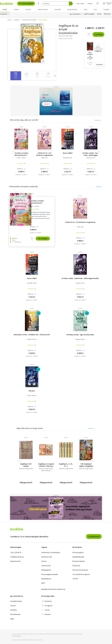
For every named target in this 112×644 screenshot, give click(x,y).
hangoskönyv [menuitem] (43, 10)
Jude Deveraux (46, 471)
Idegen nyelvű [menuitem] (72, 10)
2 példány (98, 34)
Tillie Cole (44, 158)
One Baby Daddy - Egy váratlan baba (80, 335)
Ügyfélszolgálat (89, 14)
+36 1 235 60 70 (16, 552)
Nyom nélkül (68, 153)
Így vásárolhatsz (75, 14)
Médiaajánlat (46, 570)
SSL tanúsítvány (17, 636)
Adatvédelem (46, 579)
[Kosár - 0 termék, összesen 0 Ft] (107, 3)
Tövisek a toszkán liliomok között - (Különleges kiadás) (21, 154)
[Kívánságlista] (97, 3)
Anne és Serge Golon (26, 469)
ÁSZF (43, 583)
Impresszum (46, 566)
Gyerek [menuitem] (16, 10)
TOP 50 (75, 579)
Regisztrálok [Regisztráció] (80, 4)
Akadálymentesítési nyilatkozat (53, 589)
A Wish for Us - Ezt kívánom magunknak (44, 154)
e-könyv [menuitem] (28, 10)
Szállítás (14, 610)
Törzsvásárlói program (81, 574)
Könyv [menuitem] (5, 10)
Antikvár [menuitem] (58, 10)
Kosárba (99, 64)
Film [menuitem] (95, 10)
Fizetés (13, 606)
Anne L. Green (21, 158)
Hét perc (32, 391)
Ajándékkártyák (78, 557)
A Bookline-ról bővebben (51, 552)
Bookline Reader (79, 561)
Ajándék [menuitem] (106, 10)
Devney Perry (91, 158)
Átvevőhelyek (15, 614)
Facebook (46, 601)
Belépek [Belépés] (90, 4)
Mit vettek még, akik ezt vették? (24, 120)
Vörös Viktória (32, 395)
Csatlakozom (94, 536)
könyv (21, 127)
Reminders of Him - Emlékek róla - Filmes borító (32, 335)
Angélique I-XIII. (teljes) (26, 465)
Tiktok (45, 610)
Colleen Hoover (32, 339)
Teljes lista (98, 120)
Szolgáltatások (16, 601)
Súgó (12, 619)
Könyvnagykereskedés (50, 574)
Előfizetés (107, 14)
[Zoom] (43, 61)
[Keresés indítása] (71, 3)
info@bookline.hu (17, 557)
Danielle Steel (68, 158)
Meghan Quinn (80, 339)
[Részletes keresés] (39, 3)
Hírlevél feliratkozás (80, 570)
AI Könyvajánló (26, 3)
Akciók (99, 14)
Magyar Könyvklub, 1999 (65, 39)
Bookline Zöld (47, 557)
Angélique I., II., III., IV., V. (66, 465)
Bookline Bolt (16, 561)
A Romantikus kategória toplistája (23, 186)
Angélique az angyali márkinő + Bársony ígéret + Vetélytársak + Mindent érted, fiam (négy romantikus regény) (46, 465)
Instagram (47, 606)
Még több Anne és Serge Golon (30, 428)
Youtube (46, 614)
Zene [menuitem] (86, 10)
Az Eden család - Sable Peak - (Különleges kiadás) (91, 154)
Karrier (44, 561)
